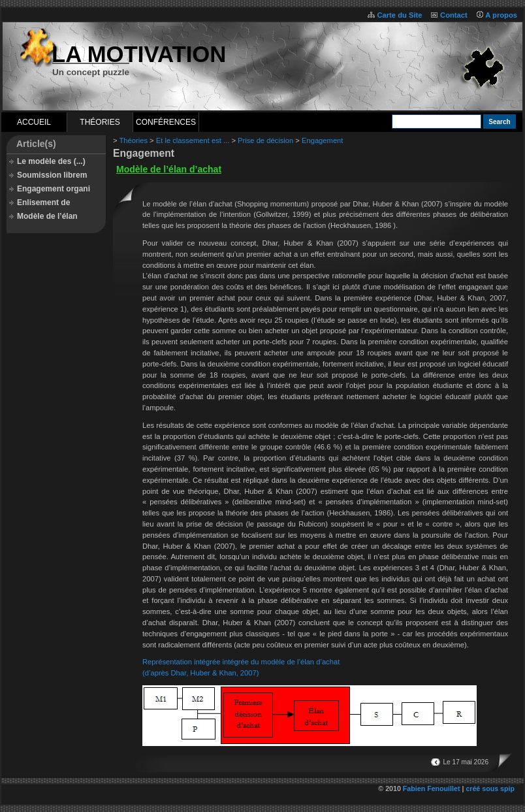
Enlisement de (43, 203)
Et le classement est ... (193, 140)
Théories (100, 122)
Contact (454, 15)
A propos (501, 15)
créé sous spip (490, 788)
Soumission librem (52, 175)
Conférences (166, 122)
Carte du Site (399, 15)
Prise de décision (265, 140)
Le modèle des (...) (51, 161)
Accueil (34, 122)
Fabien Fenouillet (432, 788)
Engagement (322, 140)
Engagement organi (54, 189)
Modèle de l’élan (47, 216)
